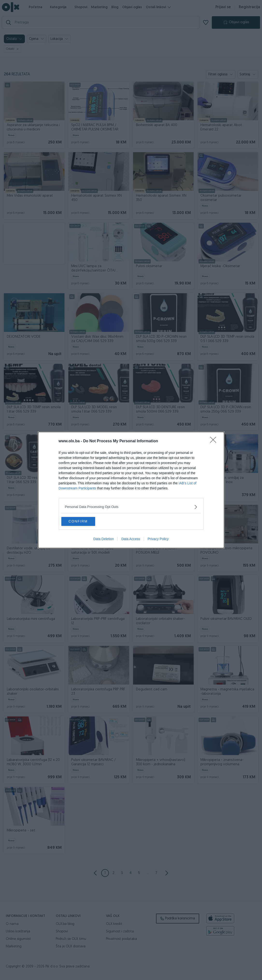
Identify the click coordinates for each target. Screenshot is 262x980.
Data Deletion (104, 539)
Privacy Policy (158, 539)
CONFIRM (84, 522)
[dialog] (131, 490)
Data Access (131, 539)
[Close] (215, 441)
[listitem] (131, 507)
